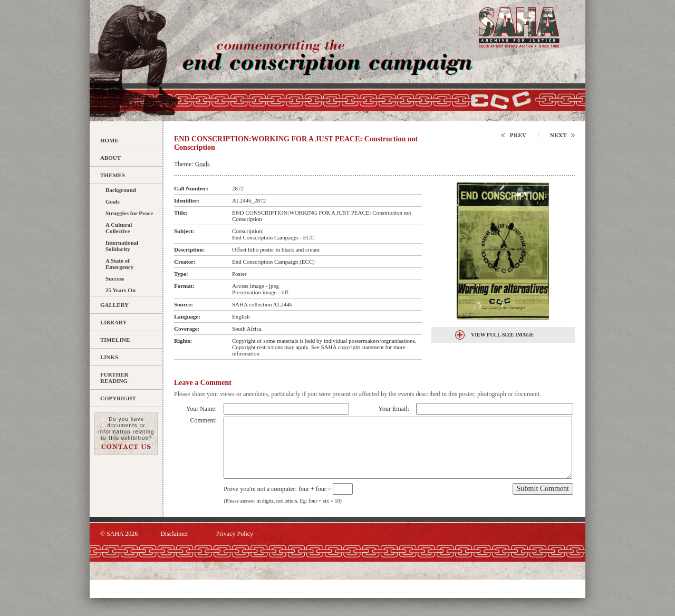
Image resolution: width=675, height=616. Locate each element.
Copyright (118, 398)
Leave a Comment (203, 383)
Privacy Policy (235, 534)
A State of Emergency (119, 264)
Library (113, 322)
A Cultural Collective (119, 228)
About (110, 158)
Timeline (115, 340)
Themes (113, 175)
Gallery (114, 305)
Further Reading (114, 378)
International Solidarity (122, 246)
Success (115, 278)
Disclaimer (174, 534)
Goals (113, 201)
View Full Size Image (502, 335)
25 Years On (120, 290)
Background (121, 190)
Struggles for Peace (129, 213)
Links (109, 357)
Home (109, 140)
